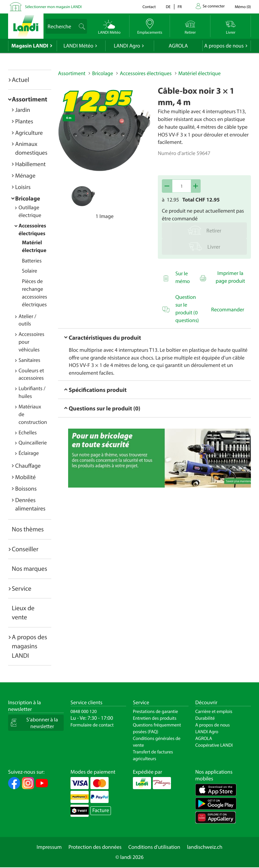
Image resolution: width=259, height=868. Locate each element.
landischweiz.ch (205, 847)
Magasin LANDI (30, 46)
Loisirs (23, 187)
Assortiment (30, 99)
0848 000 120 (84, 711)
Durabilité (205, 718)
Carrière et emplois (214, 711)
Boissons (26, 488)
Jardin (23, 110)
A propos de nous (224, 46)
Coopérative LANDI (214, 745)
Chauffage (28, 466)
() (243, 7)
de (168, 7)
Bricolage (28, 198)
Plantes (24, 121)
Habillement (30, 164)
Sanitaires (29, 360)
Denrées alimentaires (30, 504)
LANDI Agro (127, 46)
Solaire (30, 271)
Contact (149, 7)
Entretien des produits (155, 718)
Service (22, 588)
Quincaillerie (33, 443)
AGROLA (178, 46)
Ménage (25, 175)
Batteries (32, 261)
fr (180, 7)
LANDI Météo (78, 46)
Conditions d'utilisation (154, 847)
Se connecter (214, 6)
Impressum (49, 847)
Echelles (28, 433)
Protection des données (95, 847)
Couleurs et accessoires (31, 375)
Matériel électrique (199, 73)
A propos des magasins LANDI (30, 646)
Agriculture (29, 133)
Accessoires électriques (146, 73)
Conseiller (25, 549)
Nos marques (30, 568)
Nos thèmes (28, 529)
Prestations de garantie (155, 711)
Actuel (20, 80)
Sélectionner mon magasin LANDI (53, 7)
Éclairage (29, 453)
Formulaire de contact (92, 725)
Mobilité (25, 477)
